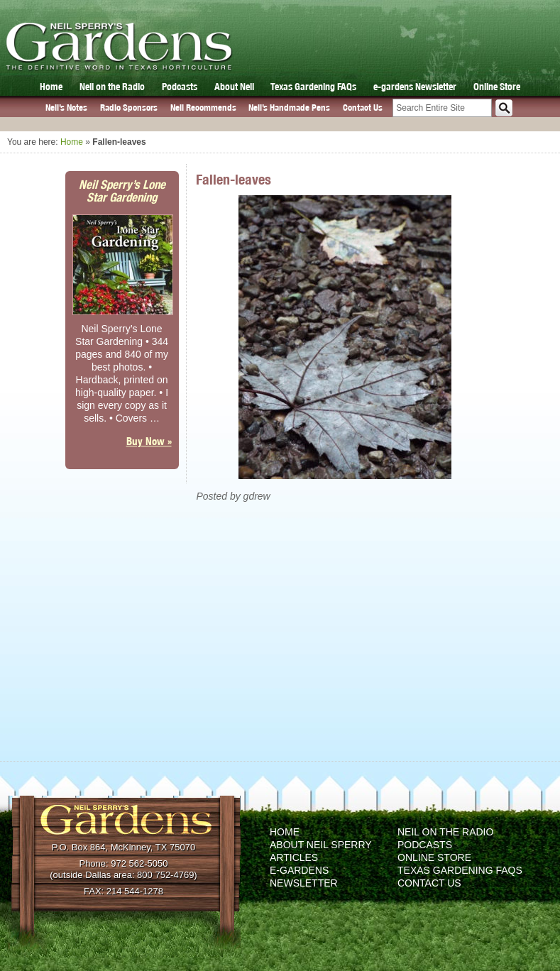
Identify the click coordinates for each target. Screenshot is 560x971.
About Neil (234, 87)
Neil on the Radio (112, 87)
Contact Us (363, 108)
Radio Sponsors (129, 108)
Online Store (497, 87)
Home (51, 87)
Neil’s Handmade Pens (289, 108)
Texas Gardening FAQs (313, 87)
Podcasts (180, 87)
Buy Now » (149, 441)
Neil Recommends (203, 108)
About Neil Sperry (321, 845)
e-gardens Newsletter (415, 87)
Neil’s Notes (66, 108)
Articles (294, 857)
